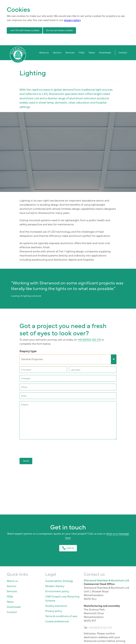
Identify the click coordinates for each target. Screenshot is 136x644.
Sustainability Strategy (59, 581)
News (92, 52)
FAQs (82, 52)
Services (70, 52)
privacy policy (72, 20)
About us (44, 52)
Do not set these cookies (59, 30)
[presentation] (40, 448)
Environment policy (57, 591)
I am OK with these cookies (25, 30)
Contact (123, 52)
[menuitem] (44, 53)
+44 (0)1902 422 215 (89, 339)
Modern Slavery (55, 586)
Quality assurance (56, 606)
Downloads (105, 52)
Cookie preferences (57, 621)
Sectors (57, 52)
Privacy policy (54, 611)
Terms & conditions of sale (61, 616)
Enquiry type (28, 351)
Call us (68, 548)
